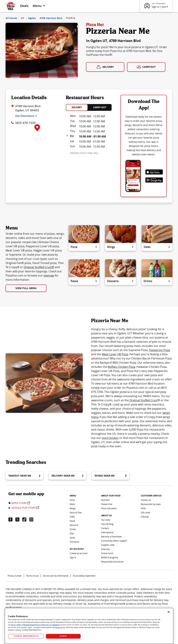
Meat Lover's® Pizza (115, 354)
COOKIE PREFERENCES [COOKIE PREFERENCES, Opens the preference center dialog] (26, 636)
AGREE (63, 636)
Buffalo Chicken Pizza (121, 367)
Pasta (84, 281)
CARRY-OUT (100, 107)
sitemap (49, 275)
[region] (89, 626)
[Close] (169, 612)
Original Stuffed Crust (144, 400)
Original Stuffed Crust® (39, 267)
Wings (120, 247)
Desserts (120, 281)
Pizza (84, 247)
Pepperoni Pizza (159, 350)
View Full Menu (26, 288)
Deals (24, 6)
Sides (157, 247)
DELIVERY (77, 107)
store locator (110, 438)
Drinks (157, 281)
